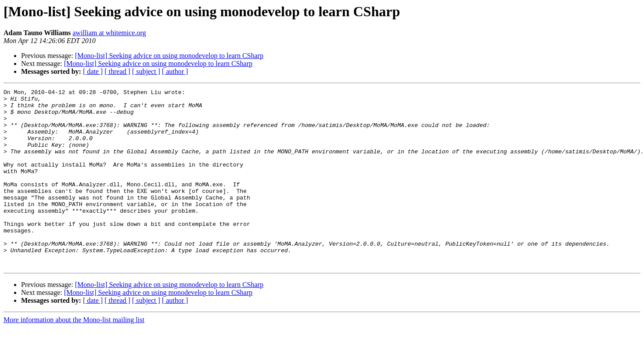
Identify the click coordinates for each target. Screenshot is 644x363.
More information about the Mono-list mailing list (74, 355)
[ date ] (93, 71)
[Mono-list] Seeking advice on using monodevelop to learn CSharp (169, 56)
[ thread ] (117, 71)
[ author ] (175, 71)
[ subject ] (146, 71)
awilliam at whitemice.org (109, 33)
